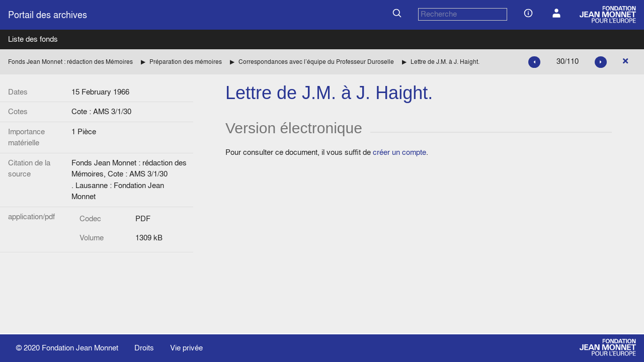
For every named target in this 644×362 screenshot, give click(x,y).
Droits (144, 348)
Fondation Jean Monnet (80, 348)
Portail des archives (48, 15)
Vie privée (186, 348)
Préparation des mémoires (186, 62)
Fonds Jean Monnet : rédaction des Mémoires (70, 62)
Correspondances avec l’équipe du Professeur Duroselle (316, 62)
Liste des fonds (33, 39)
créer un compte (399, 152)
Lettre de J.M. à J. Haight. (445, 62)
